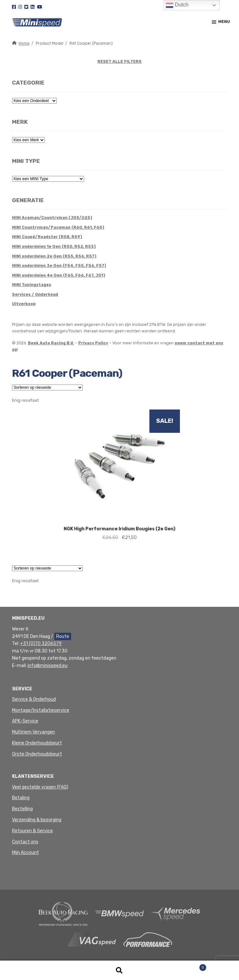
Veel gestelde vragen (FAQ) (40, 787)
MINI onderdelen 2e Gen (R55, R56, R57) (54, 256)
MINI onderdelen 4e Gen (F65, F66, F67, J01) (59, 275)
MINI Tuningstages (32, 285)
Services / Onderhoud (35, 294)
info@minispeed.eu (48, 666)
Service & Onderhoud (34, 699)
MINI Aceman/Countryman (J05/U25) (52, 218)
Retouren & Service (32, 831)
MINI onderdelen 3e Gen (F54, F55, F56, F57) (59, 266)
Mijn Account (25, 853)
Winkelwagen (183, 966)
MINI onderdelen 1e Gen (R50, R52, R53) (54, 247)
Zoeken (119, 970)
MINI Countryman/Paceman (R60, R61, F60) (58, 227)
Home (24, 43)
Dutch (177, 5)
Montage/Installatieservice (41, 710)
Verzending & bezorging (37, 820)
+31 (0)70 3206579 (41, 644)
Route (63, 636)
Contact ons (25, 842)
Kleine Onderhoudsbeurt (37, 743)
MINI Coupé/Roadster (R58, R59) (47, 237)
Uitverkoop (24, 304)
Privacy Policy (93, 343)
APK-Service (25, 721)
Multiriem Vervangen (33, 732)
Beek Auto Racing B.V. (51, 343)
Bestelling (22, 809)
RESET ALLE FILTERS (120, 62)
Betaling (21, 798)
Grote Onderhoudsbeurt (37, 754)
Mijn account (40, 970)
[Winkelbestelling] (47, 387)
